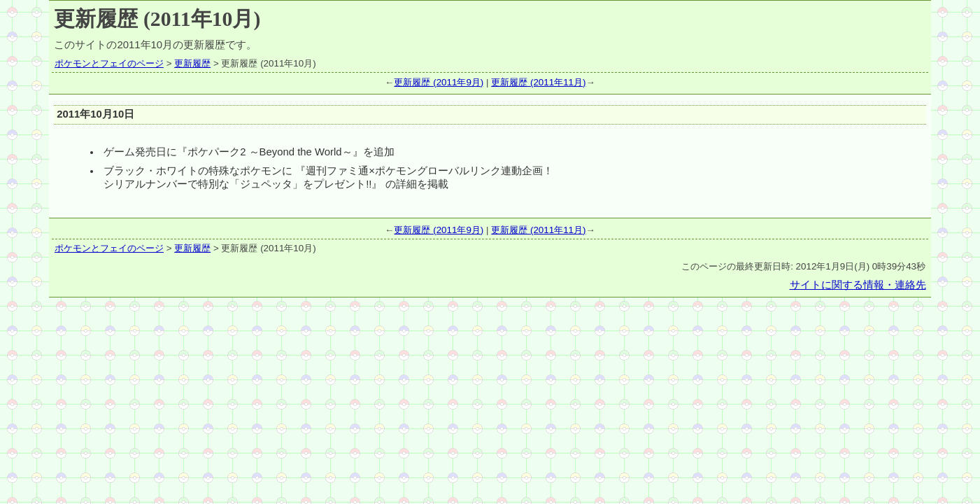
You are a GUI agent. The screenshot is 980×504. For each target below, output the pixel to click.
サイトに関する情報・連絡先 (858, 285)
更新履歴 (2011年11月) (538, 82)
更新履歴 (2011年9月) (439, 82)
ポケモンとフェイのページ (109, 63)
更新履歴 (192, 63)
